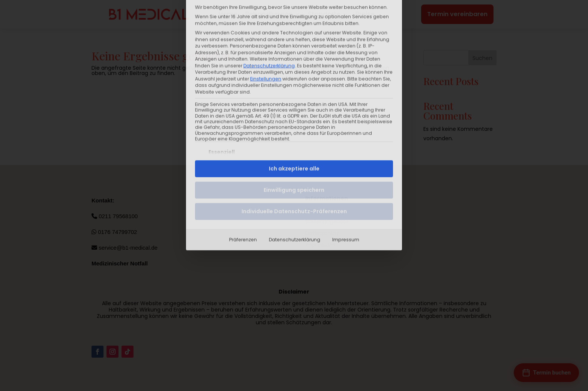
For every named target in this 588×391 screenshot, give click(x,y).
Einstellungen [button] (266, 3)
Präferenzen (243, 164)
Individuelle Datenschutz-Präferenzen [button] (294, 136)
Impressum (346, 164)
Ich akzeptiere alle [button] (294, 93)
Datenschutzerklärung (295, 164)
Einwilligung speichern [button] (294, 115)
